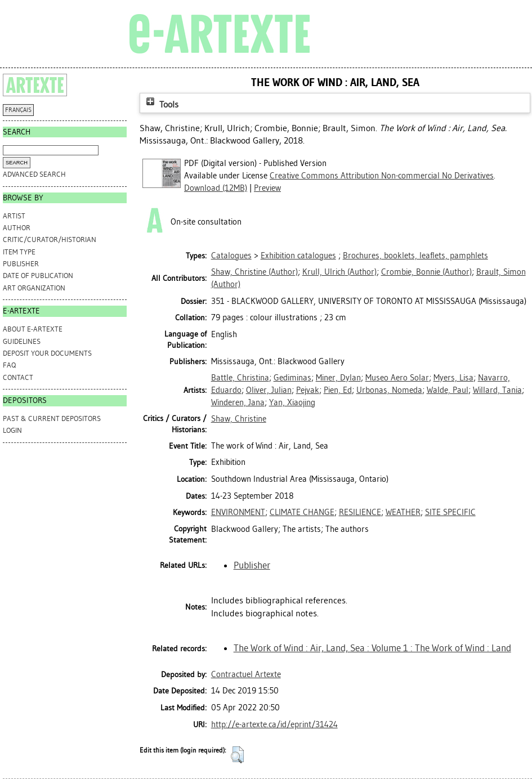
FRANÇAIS (18, 110)
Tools (161, 104)
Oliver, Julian (269, 390)
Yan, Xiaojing (292, 402)
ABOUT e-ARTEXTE (33, 329)
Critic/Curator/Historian (50, 239)
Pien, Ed (338, 390)
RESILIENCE (360, 512)
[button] (237, 755)
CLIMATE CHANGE (302, 512)
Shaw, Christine (239, 419)
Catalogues (231, 256)
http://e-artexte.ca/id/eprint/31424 (274, 724)
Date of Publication (38, 276)
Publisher (21, 264)
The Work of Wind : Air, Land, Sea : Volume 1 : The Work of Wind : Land (372, 648)
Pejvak (308, 390)
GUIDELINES (22, 341)
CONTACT (18, 377)
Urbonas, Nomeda (389, 390)
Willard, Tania (497, 390)
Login (12, 430)
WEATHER (403, 512)
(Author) (254, 272)
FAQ (9, 365)
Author (17, 228)
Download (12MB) (216, 188)
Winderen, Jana (238, 402)
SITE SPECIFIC (450, 512)
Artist (14, 216)
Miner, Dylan (338, 378)
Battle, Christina (240, 378)
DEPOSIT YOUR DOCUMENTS (47, 353)
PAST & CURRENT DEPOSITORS (52, 418)
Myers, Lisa (453, 378)
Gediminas (292, 378)
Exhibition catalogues (298, 256)
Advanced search (34, 174)
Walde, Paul (448, 390)
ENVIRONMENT (238, 512)
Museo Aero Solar (397, 378)
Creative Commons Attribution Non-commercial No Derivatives (382, 176)
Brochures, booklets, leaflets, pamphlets (415, 256)
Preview (267, 188)
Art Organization (34, 288)
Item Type (19, 252)
